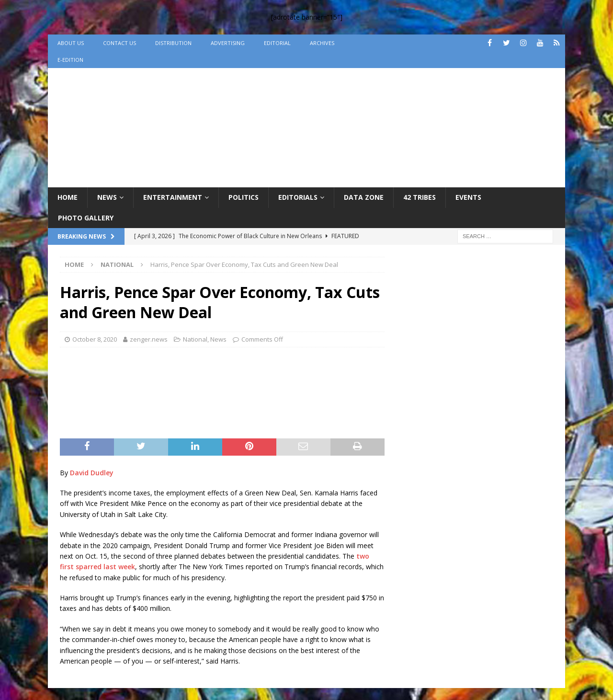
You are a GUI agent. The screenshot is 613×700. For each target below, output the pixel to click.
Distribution (173, 43)
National (195, 339)
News (107, 197)
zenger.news (149, 339)
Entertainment (173, 197)
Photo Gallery (86, 218)
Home (68, 197)
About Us (71, 43)
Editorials (298, 197)
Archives (322, 43)
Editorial (277, 43)
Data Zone (364, 197)
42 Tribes (420, 197)
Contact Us (119, 43)
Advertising (228, 43)
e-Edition (70, 60)
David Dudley (92, 473)
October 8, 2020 (95, 339)
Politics (244, 197)
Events (468, 197)
